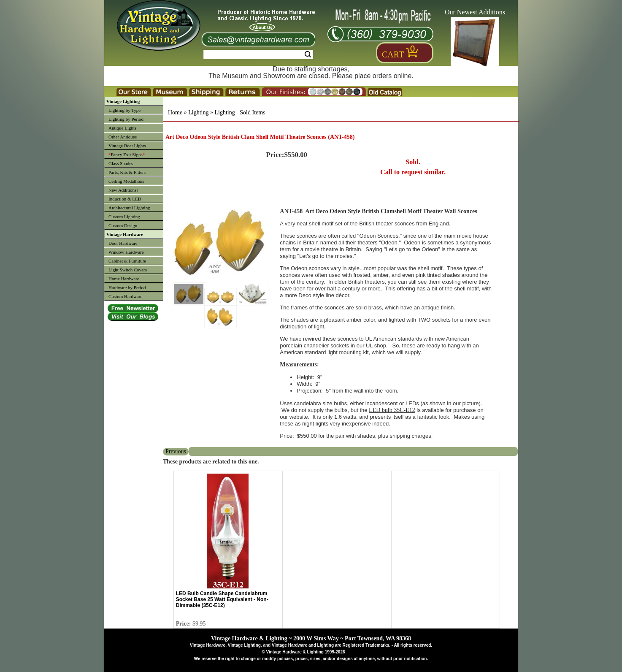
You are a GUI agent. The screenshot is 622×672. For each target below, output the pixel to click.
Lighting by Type (124, 110)
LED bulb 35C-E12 (392, 410)
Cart (393, 54)
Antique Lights (122, 128)
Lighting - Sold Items (240, 112)
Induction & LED (125, 199)
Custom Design (123, 225)
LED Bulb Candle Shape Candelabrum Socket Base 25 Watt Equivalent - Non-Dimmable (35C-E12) (222, 599)
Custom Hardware (125, 296)
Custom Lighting (124, 217)
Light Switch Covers (128, 270)
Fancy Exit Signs (127, 154)
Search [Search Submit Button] (308, 54)
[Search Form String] (258, 54)
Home (175, 112)
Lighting (198, 112)
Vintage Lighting (123, 101)
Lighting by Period (126, 119)
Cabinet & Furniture (127, 261)
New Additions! (123, 190)
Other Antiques (123, 137)
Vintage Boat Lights (127, 146)
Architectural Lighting (129, 208)
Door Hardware (123, 243)
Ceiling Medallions (126, 181)
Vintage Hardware (125, 234)
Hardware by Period (127, 287)
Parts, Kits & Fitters (127, 172)
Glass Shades (121, 163)
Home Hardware (124, 279)
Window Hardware (126, 252)
